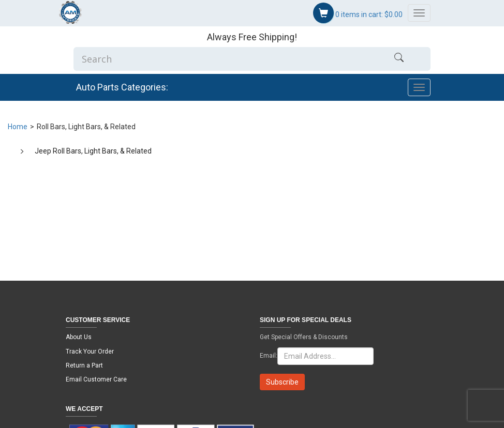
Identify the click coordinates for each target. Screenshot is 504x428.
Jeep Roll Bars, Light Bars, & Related (93, 151)
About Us (79, 337)
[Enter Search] (221, 59)
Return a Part (84, 365)
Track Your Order (90, 351)
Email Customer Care (96, 379)
